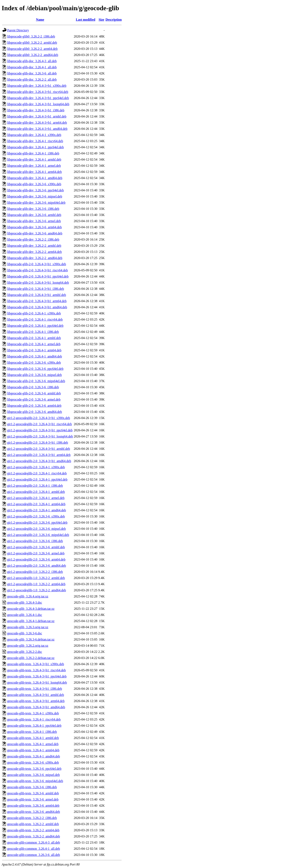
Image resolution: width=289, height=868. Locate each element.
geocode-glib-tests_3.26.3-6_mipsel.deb (33, 775)
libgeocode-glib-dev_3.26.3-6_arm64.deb (34, 227)
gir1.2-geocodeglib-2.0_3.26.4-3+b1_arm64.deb (39, 455)
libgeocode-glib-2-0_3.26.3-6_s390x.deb (34, 363)
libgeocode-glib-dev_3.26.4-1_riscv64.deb (35, 141)
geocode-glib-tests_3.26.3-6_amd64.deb (34, 812)
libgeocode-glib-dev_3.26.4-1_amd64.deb (35, 178)
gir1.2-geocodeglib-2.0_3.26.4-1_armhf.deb (36, 492)
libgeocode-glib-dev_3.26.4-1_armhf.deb (34, 159)
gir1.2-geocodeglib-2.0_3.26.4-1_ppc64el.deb (37, 479)
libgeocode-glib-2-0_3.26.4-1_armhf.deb (34, 338)
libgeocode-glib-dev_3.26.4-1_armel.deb (34, 166)
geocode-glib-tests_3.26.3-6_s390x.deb (33, 762)
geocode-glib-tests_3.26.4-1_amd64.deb (34, 756)
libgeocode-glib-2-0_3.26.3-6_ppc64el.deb (35, 369)
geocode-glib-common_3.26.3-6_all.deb (34, 855)
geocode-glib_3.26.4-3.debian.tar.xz (31, 609)
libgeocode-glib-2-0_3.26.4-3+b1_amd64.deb (37, 307)
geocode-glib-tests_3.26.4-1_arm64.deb (33, 750)
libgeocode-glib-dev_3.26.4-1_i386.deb (33, 153)
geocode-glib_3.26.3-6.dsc (25, 633)
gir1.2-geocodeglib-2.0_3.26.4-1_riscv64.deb (37, 473)
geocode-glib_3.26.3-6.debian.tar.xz (31, 639)
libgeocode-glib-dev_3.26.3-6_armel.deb (34, 221)
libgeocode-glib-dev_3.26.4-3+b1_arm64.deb (37, 123)
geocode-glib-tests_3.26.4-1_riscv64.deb (34, 719)
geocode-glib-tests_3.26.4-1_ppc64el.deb (34, 726)
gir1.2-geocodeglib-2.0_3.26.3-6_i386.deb (35, 541)
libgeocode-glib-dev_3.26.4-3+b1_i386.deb (36, 110)
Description (114, 20)
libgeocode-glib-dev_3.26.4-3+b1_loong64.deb (38, 104)
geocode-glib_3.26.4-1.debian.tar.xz (31, 621)
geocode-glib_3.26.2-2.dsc (25, 652)
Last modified (86, 20)
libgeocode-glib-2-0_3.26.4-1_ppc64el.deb (35, 326)
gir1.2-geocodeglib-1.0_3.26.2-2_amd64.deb (37, 590)
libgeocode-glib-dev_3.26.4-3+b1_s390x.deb (37, 86)
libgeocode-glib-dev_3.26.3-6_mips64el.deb (36, 203)
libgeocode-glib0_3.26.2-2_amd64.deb (33, 55)
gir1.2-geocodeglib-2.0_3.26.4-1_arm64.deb (36, 504)
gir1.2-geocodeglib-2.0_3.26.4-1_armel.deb (36, 498)
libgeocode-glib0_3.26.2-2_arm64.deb (32, 49)
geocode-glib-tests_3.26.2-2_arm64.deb (33, 830)
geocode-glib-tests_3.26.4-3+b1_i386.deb (35, 689)
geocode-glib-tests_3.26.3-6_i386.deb (32, 787)
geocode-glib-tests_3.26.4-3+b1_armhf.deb (36, 695)
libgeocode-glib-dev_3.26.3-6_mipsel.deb (35, 196)
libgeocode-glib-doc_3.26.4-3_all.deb (32, 61)
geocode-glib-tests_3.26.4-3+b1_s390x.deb (36, 664)
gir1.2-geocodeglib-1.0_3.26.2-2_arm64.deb (36, 584)
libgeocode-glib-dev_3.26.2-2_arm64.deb (34, 252)
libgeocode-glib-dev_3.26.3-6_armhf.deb (34, 215)
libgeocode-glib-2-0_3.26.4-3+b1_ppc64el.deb (38, 276)
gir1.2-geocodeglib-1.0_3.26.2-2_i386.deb (35, 572)
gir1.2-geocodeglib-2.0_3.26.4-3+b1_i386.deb (38, 443)
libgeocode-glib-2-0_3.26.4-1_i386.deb (33, 332)
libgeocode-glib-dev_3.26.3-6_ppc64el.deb (35, 190)
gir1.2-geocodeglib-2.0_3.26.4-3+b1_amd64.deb (39, 461)
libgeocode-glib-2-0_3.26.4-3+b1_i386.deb (36, 289)
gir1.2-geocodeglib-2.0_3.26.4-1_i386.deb (35, 486)
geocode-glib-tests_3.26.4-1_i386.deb (32, 732)
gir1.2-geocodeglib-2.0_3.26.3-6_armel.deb (36, 553)
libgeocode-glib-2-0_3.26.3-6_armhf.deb (34, 393)
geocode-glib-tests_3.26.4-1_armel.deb (33, 744)
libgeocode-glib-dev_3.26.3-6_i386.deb (33, 209)
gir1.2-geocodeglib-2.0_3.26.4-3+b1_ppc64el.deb (40, 430)
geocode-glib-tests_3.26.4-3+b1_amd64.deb (36, 707)
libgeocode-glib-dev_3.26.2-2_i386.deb (33, 239)
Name (40, 20)
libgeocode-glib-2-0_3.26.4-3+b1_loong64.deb (38, 283)
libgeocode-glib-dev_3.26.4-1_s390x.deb (34, 135)
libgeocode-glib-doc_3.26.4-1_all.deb (32, 67)
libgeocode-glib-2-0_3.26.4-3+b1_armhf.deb (37, 295)
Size (102, 20)
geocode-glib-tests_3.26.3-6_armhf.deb (33, 793)
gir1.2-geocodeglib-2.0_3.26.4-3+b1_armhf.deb (39, 449)
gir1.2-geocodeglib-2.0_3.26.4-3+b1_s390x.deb (39, 418)
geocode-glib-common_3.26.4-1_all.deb (34, 849)
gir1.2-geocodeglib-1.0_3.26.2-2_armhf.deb (36, 578)
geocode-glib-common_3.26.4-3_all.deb (34, 842)
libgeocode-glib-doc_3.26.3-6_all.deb (32, 73)
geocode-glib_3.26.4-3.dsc (25, 602)
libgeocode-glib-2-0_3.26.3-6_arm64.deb (34, 406)
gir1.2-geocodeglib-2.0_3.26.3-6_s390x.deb (36, 516)
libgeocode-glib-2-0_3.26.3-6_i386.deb (33, 387)
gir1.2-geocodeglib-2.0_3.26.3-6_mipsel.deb (37, 529)
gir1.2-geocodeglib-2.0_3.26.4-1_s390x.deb (36, 467)
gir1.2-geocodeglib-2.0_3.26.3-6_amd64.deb (37, 566)
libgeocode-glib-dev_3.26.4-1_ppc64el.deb (35, 147)
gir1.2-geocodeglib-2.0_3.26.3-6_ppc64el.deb (37, 523)
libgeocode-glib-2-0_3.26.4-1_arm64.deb (34, 350)
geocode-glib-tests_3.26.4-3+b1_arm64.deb (36, 701)
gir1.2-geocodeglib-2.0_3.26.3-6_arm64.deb (36, 559)
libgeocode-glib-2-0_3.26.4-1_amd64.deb (35, 356)
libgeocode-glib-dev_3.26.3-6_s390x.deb (34, 184)
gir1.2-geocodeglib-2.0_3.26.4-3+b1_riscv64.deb (39, 424)
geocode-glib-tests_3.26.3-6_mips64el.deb (35, 781)
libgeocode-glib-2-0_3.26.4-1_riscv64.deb (35, 319)
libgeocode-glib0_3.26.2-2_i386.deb (31, 36)
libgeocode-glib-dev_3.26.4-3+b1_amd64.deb (37, 129)
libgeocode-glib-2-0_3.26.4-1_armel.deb (34, 344)
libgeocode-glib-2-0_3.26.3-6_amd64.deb (35, 412)
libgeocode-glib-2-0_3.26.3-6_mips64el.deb (36, 381)
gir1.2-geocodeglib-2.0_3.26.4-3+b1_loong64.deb (40, 436)
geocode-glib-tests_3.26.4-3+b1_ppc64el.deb (37, 676)
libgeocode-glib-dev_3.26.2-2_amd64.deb (35, 258)
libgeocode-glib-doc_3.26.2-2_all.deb (32, 79)
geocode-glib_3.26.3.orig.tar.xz (28, 627)
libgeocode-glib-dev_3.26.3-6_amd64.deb (35, 233)
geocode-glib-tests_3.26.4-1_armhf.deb (33, 738)
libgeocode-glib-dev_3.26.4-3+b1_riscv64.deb (38, 92)
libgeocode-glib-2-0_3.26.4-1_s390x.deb (34, 313)
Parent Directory (18, 30)
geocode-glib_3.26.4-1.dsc (25, 615)
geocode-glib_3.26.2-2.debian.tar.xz (31, 658)
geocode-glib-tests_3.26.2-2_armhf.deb (33, 824)
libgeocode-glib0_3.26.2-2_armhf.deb (32, 43)
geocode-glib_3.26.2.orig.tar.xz (28, 646)
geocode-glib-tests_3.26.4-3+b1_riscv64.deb (37, 670)
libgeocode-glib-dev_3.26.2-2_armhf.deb (34, 246)
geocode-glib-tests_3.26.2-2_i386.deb (32, 818)
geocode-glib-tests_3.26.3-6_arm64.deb (33, 806)
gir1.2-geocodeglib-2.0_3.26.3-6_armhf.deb (36, 547)
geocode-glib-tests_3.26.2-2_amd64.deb (34, 836)
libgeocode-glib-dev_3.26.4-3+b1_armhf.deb (37, 116)
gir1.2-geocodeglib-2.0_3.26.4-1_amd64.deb (37, 510)
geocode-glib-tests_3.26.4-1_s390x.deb (33, 713)
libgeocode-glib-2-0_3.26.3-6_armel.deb (34, 399)
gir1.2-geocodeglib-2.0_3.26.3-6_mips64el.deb (38, 535)
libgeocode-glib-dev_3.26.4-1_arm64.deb (34, 172)
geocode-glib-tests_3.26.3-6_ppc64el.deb (34, 769)
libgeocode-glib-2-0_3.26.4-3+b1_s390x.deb (37, 264)
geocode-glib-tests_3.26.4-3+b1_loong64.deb (37, 682)
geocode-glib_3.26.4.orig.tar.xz (28, 596)
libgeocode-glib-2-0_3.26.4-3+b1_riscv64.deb (38, 270)
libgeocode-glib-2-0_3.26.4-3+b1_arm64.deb (37, 301)
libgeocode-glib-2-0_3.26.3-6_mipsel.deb (34, 375)
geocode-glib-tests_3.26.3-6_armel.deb (33, 799)
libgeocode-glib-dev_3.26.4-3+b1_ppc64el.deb (38, 98)
